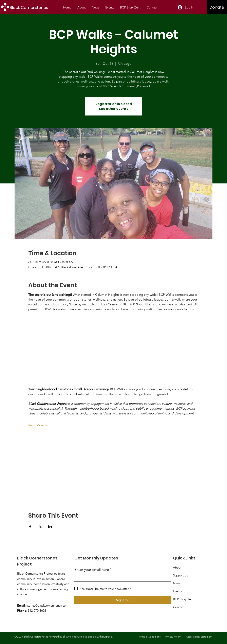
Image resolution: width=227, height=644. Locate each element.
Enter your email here (93, 570)
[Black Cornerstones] (31, 7)
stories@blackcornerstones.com (47, 605)
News (177, 583)
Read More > (38, 425)
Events (177, 591)
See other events (114, 109)
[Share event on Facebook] (30, 526)
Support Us (180, 575)
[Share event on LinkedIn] (50, 526)
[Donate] (217, 7)
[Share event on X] (40, 526)
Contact (178, 607)
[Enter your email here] (121, 578)
